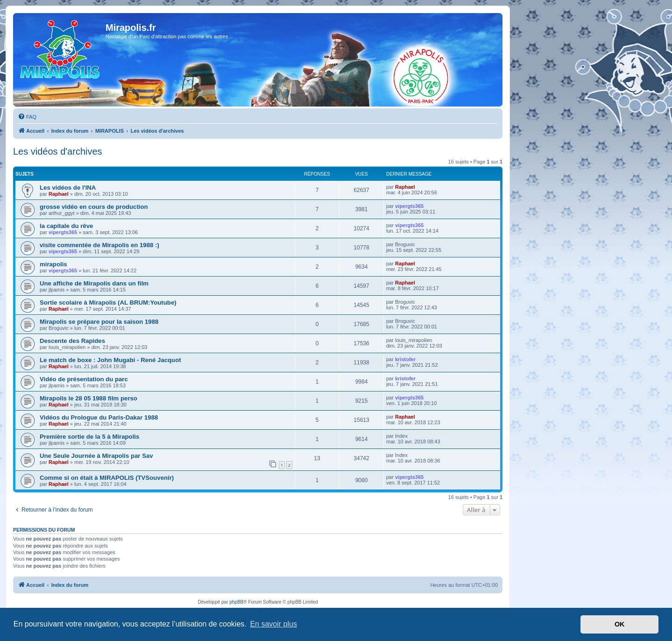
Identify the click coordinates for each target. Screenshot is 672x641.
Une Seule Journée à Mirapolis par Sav (96, 456)
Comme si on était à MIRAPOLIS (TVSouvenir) (107, 478)
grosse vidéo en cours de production (94, 207)
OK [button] (620, 624)
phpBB (236, 602)
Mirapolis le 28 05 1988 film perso (88, 398)
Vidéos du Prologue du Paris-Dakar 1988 (99, 417)
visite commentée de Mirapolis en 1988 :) (99, 245)
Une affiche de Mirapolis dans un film (94, 283)
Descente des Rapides (72, 341)
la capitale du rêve (66, 226)
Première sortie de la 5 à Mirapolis (89, 437)
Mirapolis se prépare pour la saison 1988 (99, 322)
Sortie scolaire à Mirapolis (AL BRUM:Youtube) (108, 303)
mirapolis (53, 264)
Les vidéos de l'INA (68, 188)
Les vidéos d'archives (58, 151)
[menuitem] (27, 117)
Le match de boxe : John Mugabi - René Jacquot (110, 360)
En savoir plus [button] (273, 624)
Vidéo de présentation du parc (84, 379)
